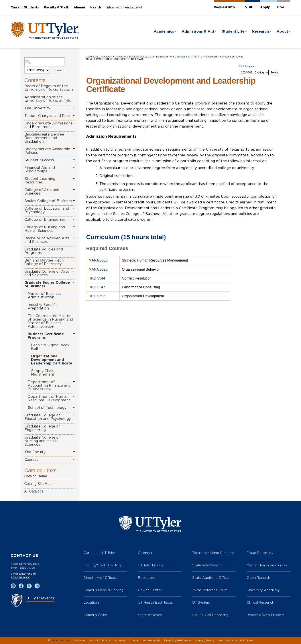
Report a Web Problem (266, 615)
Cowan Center (150, 590)
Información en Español (124, 8)
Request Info (224, 7)
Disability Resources (178, 640)
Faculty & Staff (56, 8)
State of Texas (150, 615)
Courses (31, 460)
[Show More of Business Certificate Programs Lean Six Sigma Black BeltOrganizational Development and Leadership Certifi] (74, 334)
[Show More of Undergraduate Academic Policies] (74, 149)
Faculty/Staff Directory (103, 565)
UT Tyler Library (151, 565)
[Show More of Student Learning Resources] (74, 179)
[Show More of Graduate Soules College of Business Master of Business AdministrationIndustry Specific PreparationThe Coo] (74, 282)
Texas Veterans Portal (210, 590)
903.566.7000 (20, 577)
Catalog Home (36, 476)
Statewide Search (207, 565)
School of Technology (47, 408)
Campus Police (96, 615)
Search (58, 70)
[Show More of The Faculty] (74, 452)
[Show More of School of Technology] (74, 408)
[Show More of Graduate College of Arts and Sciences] (74, 271)
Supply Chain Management (43, 373)
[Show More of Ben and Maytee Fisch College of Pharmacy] (74, 260)
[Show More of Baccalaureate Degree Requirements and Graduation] (74, 134)
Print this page (247, 66)
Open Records (259, 578)
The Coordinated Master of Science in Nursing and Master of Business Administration (50, 321)
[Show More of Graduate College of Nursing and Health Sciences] (74, 437)
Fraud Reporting (260, 553)
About (282, 32)
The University (37, 108)
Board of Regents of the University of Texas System (49, 88)
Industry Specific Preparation (43, 307)
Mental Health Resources (267, 565)
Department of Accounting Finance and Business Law (49, 386)
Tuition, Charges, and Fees (47, 116)
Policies (80, 640)
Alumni (79, 8)
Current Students (25, 8)
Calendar (145, 553)
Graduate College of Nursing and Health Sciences (42, 441)
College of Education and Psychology (47, 210)
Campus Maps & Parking (104, 590)
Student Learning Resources (40, 181)
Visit (249, 7)
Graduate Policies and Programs (44, 251)
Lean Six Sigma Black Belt (50, 347)
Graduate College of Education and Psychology (48, 417)
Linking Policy (205, 640)
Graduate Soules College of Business (47, 284)
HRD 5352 (97, 296)
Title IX (134, 640)
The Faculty (35, 452)
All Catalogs (34, 491)
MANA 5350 (98, 260)
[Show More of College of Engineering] (74, 219)
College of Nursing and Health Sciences (45, 229)
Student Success (39, 160)
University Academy (263, 590)
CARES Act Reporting (210, 615)
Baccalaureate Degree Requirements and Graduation (44, 138)
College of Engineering (45, 220)
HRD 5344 (97, 278)
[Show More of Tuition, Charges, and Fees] (74, 116)
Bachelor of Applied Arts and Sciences (47, 240)
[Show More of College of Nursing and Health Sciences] (74, 227)
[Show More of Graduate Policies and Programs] (74, 249)
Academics (164, 32)
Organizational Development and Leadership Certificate (52, 360)
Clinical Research (260, 602)
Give (281, 7)
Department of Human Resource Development (49, 398)
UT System (201, 602)
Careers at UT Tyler (99, 553)
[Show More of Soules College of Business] (74, 201)
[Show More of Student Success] (74, 160)
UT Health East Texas (155, 602)
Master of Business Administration (44, 295)
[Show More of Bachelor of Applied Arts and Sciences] (74, 238)
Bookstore (147, 578)
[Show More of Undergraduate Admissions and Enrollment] (74, 123)
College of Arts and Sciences (42, 192)
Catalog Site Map (38, 484)
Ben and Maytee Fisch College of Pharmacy (44, 262)
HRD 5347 (97, 287)
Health (96, 8)
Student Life (233, 32)
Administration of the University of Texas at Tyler (49, 99)
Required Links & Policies (236, 640)
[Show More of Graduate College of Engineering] (74, 426)
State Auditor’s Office (211, 578)
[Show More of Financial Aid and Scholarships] (74, 167)
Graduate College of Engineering (42, 428)
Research (261, 32)
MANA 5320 (98, 269)
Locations (92, 602)
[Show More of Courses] (74, 459)
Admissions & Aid (198, 32)
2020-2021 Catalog (98, 57)
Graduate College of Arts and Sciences (47, 273)
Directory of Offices (100, 578)
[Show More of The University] (74, 108)
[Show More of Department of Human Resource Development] (74, 396)
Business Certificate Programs (46, 336)
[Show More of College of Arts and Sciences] (74, 190)
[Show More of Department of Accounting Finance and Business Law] (74, 382)
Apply (265, 7)
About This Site (100, 640)
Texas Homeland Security (213, 553)
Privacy (120, 640)
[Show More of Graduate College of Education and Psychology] (74, 415)
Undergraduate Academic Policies (47, 151)
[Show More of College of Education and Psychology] (74, 208)
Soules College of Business (48, 201)
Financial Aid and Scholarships (40, 169)
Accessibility (151, 640)
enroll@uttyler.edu (23, 574)
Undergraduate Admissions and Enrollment (48, 125)
